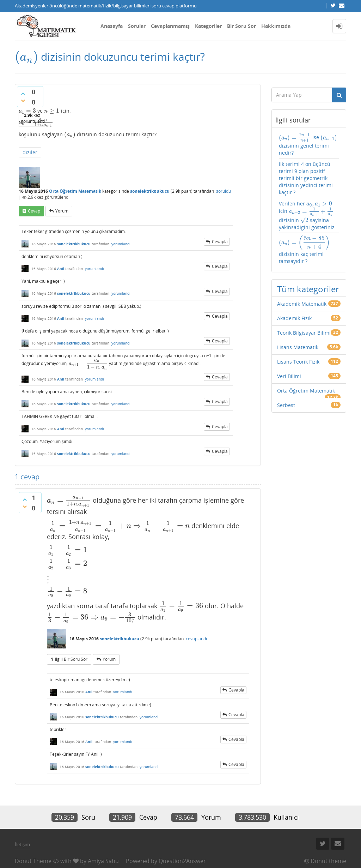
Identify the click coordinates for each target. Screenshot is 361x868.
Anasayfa (112, 26)
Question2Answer (182, 861)
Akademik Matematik (302, 304)
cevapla (220, 242)
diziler (30, 152)
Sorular (137, 26)
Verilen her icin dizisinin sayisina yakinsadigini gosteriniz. (307, 215)
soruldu (224, 191)
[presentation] (26, 57)
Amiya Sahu (103, 861)
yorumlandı (121, 244)
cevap (34, 211)
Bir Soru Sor (241, 26)
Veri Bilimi (289, 376)
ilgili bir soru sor (71, 659)
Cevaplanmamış (170, 26)
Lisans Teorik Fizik (298, 362)
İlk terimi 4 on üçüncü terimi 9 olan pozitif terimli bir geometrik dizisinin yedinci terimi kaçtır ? (306, 178)
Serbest (286, 405)
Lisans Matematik (298, 347)
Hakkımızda (276, 26)
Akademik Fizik (294, 318)
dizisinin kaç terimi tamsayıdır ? (304, 250)
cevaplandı (196, 639)
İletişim (22, 844)
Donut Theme (33, 861)
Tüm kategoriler (308, 289)
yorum (62, 211)
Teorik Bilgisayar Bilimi (304, 333)
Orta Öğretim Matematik (75, 191)
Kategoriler (208, 26)
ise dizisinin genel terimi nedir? (308, 145)
